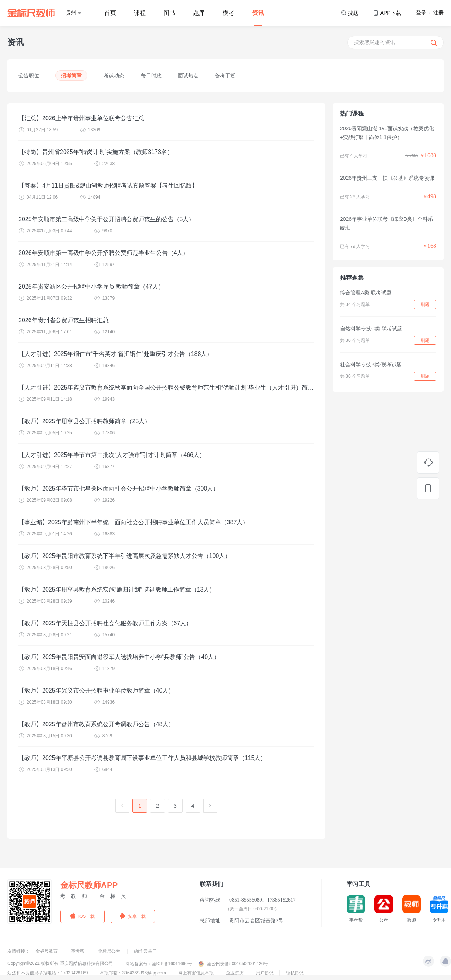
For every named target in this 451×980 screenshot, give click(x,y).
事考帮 (78, 951)
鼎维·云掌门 (145, 951)
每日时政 (151, 75)
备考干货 (225, 75)
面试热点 (188, 75)
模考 (228, 13)
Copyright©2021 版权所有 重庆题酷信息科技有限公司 (60, 963)
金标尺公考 (110, 951)
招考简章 (71, 75)
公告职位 (29, 75)
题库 (199, 13)
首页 (110, 13)
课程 (140, 13)
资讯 (258, 13)
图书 (169, 13)
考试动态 (114, 75)
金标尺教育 (47, 951)
